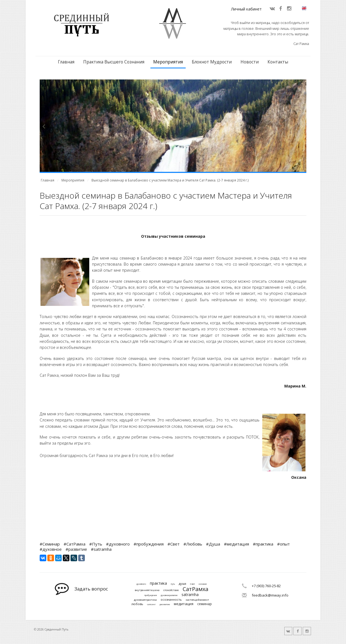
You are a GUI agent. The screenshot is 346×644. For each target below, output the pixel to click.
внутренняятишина (147, 590)
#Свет (174, 544)
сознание (203, 584)
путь (173, 584)
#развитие (76, 549)
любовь (137, 604)
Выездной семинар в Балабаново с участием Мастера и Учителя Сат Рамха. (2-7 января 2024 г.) (170, 180)
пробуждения (151, 595)
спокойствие (171, 590)
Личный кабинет (246, 9)
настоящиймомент (197, 600)
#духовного (118, 544)
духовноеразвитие (169, 595)
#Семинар (50, 544)
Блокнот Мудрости (212, 62)
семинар (205, 604)
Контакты (278, 62)
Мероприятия (168, 62)
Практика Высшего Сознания (114, 62)
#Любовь (193, 544)
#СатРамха (75, 544)
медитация (184, 604)
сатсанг (151, 604)
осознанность (171, 599)
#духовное (51, 549)
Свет (192, 584)
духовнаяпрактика (145, 600)
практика (158, 583)
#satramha (101, 549)
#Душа (213, 544)
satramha (190, 595)
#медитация (236, 544)
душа (183, 583)
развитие (165, 604)
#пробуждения (149, 544)
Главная (66, 62)
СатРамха (195, 589)
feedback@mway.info (270, 595)
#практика (263, 544)
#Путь (96, 544)
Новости (250, 62)
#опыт (283, 544)
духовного (141, 584)
